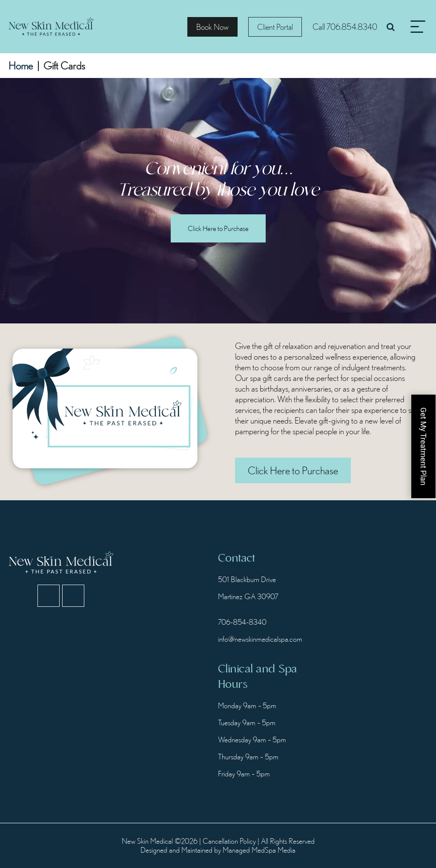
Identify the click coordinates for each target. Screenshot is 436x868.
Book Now (212, 27)
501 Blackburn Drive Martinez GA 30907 (248, 588)
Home (21, 66)
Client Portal (275, 27)
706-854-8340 (242, 622)
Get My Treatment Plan (423, 446)
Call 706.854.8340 (345, 27)
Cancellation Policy (229, 841)
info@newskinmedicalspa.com (260, 639)
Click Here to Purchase (218, 228)
